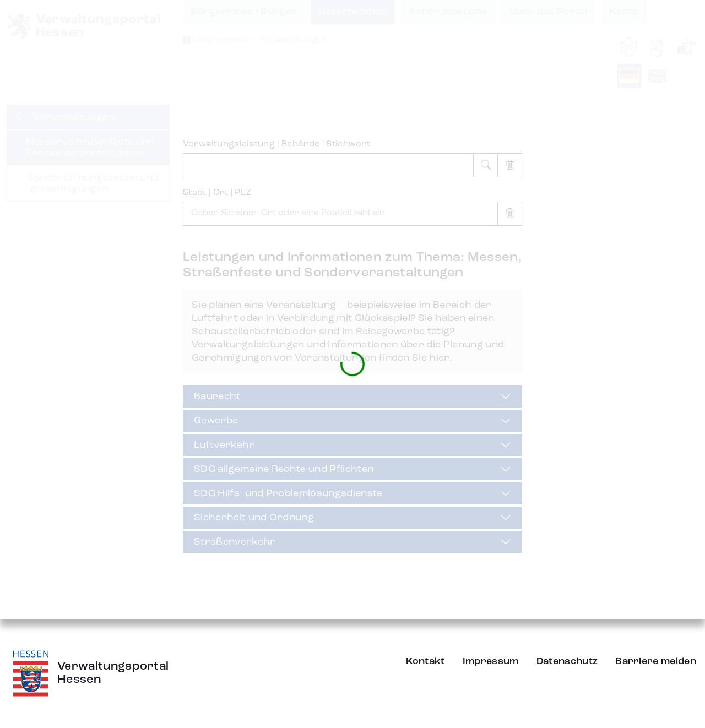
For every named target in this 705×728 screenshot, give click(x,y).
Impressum (491, 661)
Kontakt (425, 661)
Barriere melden (656, 661)
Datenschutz (567, 661)
